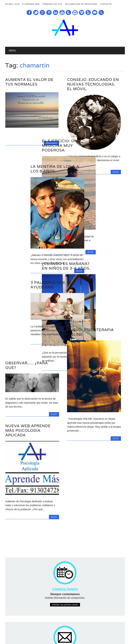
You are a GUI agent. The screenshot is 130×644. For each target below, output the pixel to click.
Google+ (42, 12)
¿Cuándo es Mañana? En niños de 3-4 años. (91, 256)
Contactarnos (65, 614)
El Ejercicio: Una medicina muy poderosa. (86, 136)
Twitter (36, 12)
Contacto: (106, 4)
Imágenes (51, 143)
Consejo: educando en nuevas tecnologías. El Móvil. (93, 84)
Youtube (62, 12)
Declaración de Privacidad (81, 4)
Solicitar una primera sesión (65, 553)
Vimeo (82, 12)
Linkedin (56, 12)
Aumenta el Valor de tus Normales (29, 82)
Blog (116, 242)
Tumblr (68, 12)
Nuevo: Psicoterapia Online (90, 304)
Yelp (88, 12)
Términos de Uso (52, 4)
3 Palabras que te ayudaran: (26, 273)
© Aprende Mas (31, 4)
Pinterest (49, 12)
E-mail (95, 13)
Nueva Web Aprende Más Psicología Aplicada (28, 409)
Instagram (75, 12)
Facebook (29, 12)
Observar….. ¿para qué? (27, 344)
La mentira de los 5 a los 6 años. (30, 157)
